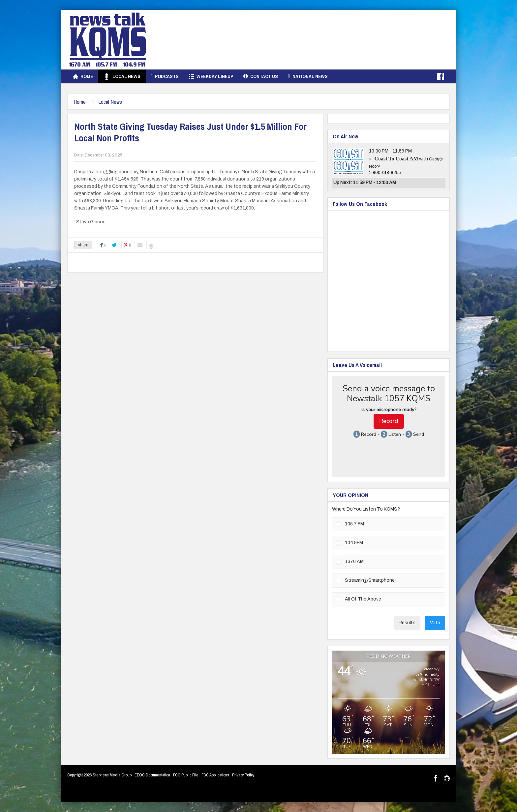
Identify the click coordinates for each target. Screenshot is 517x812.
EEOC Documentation (152, 775)
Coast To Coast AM (396, 159)
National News (308, 76)
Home (83, 76)
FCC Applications (215, 775)
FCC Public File (186, 775)
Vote (435, 623)
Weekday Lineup (211, 76)
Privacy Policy (243, 775)
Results (407, 623)
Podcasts (165, 76)
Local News (122, 76)
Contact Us (261, 76)
